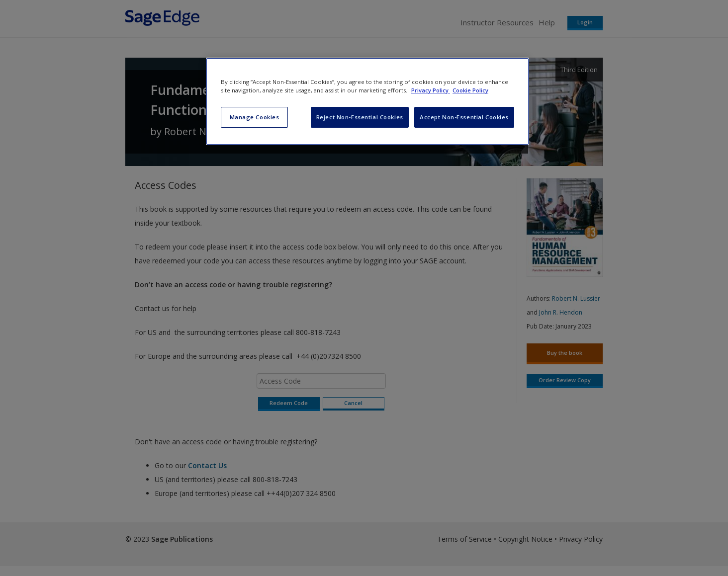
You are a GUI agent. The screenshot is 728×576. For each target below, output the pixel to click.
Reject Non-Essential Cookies (360, 117)
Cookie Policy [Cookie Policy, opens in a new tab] (470, 90)
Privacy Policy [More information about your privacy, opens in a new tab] (431, 90)
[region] (367, 101)
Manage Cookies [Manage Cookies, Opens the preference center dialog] (255, 117)
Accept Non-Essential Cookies (464, 117)
